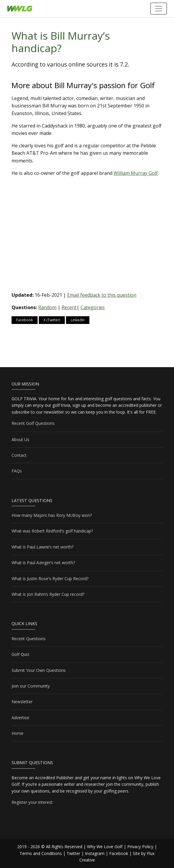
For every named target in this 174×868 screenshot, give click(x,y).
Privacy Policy (140, 847)
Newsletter (22, 702)
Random (47, 307)
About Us (20, 439)
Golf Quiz (20, 654)
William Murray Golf (136, 173)
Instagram (95, 853)
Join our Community (31, 686)
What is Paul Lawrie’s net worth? (42, 547)
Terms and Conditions (41, 853)
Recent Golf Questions (33, 423)
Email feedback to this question (102, 295)
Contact (19, 455)
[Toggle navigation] (159, 9)
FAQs (17, 471)
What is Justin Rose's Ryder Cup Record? (50, 579)
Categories (93, 307)
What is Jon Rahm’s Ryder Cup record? (48, 594)
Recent (69, 307)
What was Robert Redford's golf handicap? (52, 531)
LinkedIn (78, 320)
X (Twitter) (52, 320)
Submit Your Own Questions (39, 670)
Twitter (73, 853)
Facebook (25, 320)
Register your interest (32, 802)
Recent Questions (29, 639)
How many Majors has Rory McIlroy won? (52, 515)
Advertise (20, 718)
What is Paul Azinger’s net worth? (43, 563)
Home (17, 733)
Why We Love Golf (105, 847)
